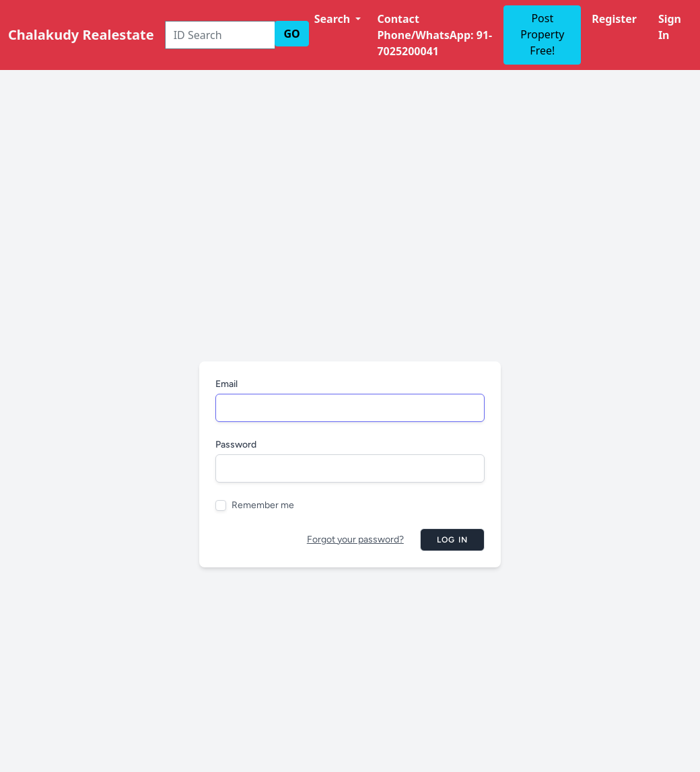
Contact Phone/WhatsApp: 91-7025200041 (434, 35)
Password (236, 445)
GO (291, 34)
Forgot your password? (355, 539)
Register (614, 19)
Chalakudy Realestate (81, 35)
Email (226, 384)
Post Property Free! (542, 34)
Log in (452, 540)
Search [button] (334, 19)
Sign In (670, 27)
